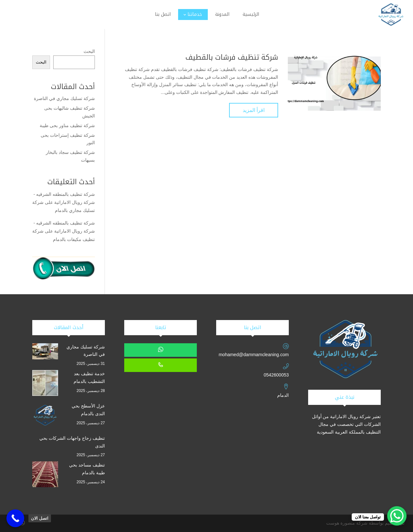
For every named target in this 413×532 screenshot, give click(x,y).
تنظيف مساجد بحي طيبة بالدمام (87, 469)
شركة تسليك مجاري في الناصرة (64, 98)
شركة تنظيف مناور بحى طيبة (67, 125)
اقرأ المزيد (254, 110)
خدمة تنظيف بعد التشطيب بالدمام (89, 377)
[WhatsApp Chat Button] (397, 516)
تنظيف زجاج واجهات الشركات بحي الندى (72, 442)
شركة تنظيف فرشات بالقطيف (232, 57)
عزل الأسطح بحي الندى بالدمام (88, 410)
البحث (89, 51)
